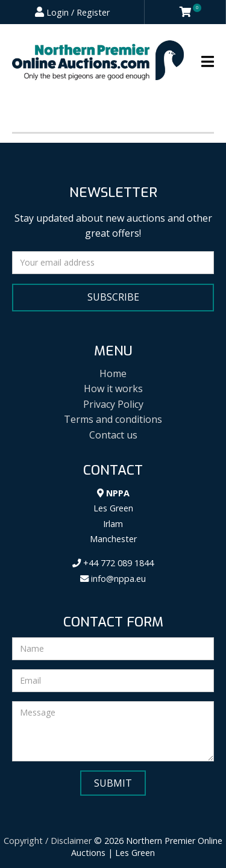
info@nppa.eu (113, 579)
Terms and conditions (113, 419)
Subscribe (113, 297)
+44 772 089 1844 (113, 563)
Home (113, 373)
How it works (113, 389)
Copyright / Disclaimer (48, 841)
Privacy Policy (113, 404)
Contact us (113, 435)
